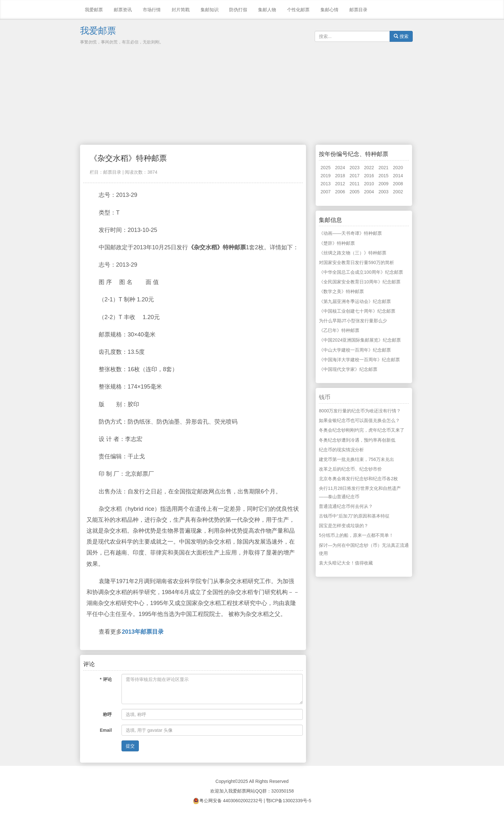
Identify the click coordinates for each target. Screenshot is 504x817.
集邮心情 (329, 10)
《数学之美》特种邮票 (341, 291)
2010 (369, 184)
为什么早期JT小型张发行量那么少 (353, 321)
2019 (325, 176)
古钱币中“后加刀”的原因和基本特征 (354, 516)
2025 (325, 168)
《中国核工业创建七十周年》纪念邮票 (357, 311)
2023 (354, 168)
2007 (325, 192)
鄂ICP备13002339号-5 (289, 801)
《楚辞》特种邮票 (337, 243)
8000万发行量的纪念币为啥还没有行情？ (360, 411)
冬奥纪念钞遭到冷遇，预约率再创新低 (357, 440)
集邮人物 (267, 10)
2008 (398, 184)
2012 (340, 184)
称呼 (107, 714)
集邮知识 (210, 10)
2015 (384, 176)
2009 (384, 184)
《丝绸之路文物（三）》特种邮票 (353, 253)
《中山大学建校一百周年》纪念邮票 (355, 350)
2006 (340, 192)
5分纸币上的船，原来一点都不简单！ (356, 535)
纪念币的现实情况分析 (341, 450)
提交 (130, 746)
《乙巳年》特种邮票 (339, 330)
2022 (369, 168)
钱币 (325, 397)
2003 (384, 192)
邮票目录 (358, 10)
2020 (398, 168)
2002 (398, 192)
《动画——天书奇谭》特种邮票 (350, 233)
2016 (369, 176)
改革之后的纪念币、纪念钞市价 (350, 469)
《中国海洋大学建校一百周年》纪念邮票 (359, 360)
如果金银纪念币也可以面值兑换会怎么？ (359, 420)
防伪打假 (238, 10)
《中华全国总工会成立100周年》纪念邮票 (361, 272)
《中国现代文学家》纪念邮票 (348, 369)
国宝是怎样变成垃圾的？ (344, 526)
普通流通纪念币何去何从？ (346, 506)
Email (106, 730)
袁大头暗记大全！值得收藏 (346, 563)
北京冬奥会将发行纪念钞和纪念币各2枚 (358, 479)
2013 (325, 184)
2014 (398, 176)
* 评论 (106, 679)
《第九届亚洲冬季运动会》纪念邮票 (355, 301)
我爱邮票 (94, 10)
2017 (354, 176)
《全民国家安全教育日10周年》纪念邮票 (360, 282)
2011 (354, 184)
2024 (340, 168)
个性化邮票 (298, 10)
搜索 (401, 36)
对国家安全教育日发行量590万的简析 (356, 262)
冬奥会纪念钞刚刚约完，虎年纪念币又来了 (362, 430)
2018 (340, 176)
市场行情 (152, 10)
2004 (369, 192)
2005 (354, 192)
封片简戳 (181, 10)
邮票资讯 (123, 10)
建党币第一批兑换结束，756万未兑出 (356, 459)
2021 (384, 168)
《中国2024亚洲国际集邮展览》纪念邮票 (360, 340)
